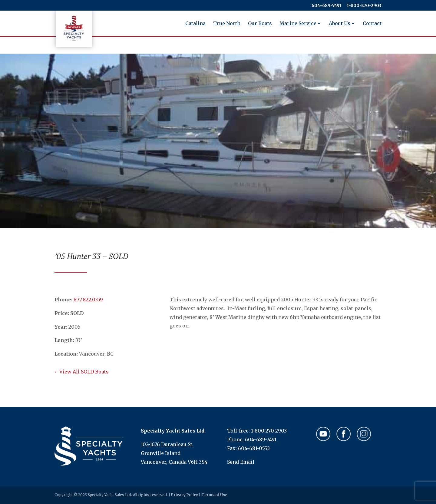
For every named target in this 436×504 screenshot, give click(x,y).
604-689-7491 (326, 6)
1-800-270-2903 (269, 431)
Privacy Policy (185, 495)
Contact (372, 24)
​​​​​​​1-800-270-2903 (364, 6)
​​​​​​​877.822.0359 (88, 300)
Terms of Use (214, 495)
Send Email (241, 462)
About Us (340, 24)
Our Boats (260, 24)
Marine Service (298, 24)
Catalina (195, 24)
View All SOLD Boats (84, 372)
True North (227, 24)
